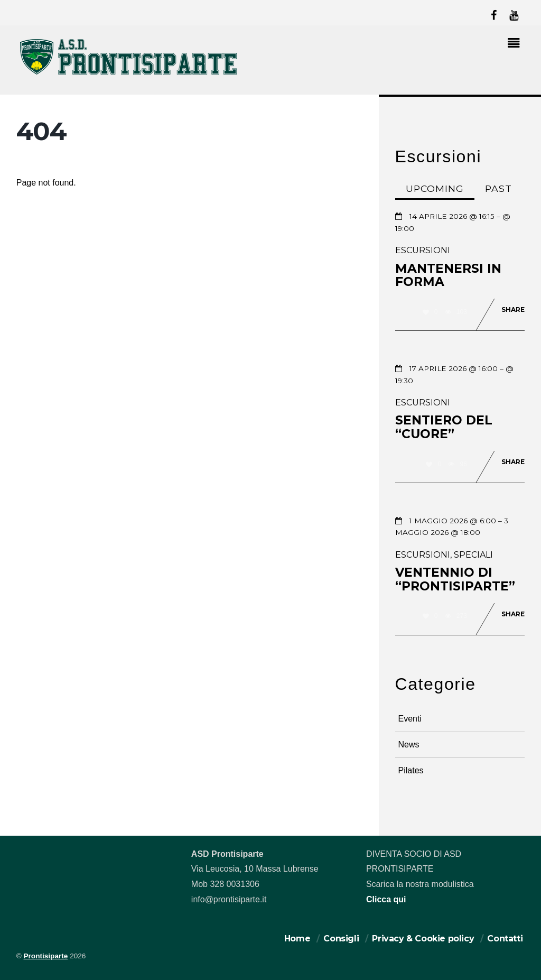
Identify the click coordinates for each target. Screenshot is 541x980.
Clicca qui (386, 899)
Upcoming (435, 188)
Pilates (411, 770)
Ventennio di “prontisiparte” (455, 579)
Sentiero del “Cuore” (444, 427)
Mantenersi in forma (448, 275)
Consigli (341, 939)
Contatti (505, 939)
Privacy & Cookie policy (423, 939)
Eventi (410, 719)
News (409, 745)
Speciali (473, 555)
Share (513, 309)
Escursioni (423, 250)
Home (297, 939)
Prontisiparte (46, 956)
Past (498, 188)
